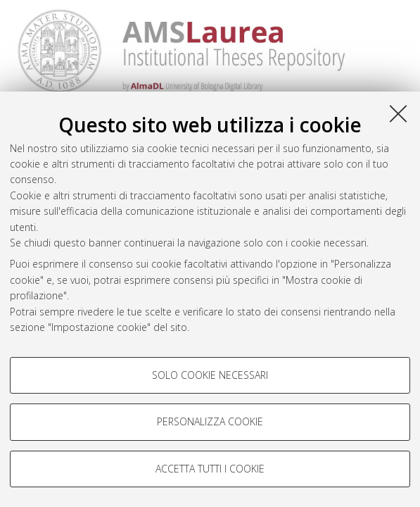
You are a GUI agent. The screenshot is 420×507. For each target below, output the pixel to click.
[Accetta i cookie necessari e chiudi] (398, 113)
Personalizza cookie (210, 421)
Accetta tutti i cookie (210, 469)
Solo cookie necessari (210, 375)
